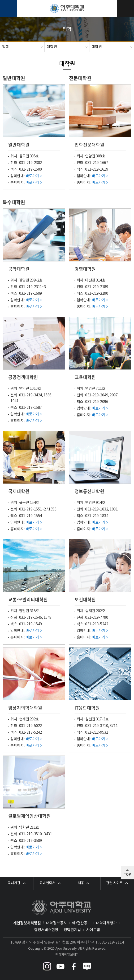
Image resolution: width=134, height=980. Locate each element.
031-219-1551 (31, 509)
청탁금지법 (72, 930)
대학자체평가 (106, 923)
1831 (114, 509)
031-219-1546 (31, 618)
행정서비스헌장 (46, 930)
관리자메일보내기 (67, 955)
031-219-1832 (97, 509)
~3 (44, 287)
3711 (114, 726)
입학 (6, 47)
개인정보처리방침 (27, 923)
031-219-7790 (97, 618)
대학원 (52, 47)
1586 (47, 395)
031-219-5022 (31, 726)
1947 (14, 401)
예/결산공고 (81, 923)
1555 (52, 509)
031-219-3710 (97, 726)
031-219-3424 (31, 395)
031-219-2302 (31, 163)
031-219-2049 (97, 395)
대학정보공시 (57, 923)
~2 (44, 509)
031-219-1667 (97, 163)
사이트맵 (93, 930)
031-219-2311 (31, 287)
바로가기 (32, 176)
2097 (114, 395)
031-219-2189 (97, 287)
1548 (47, 618)
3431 (48, 834)
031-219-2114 (112, 943)
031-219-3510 (31, 834)
